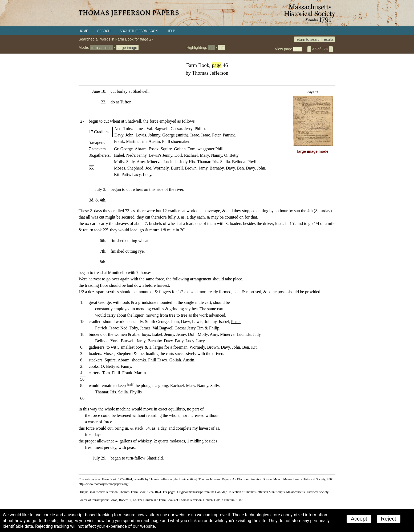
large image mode (313, 152)
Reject (389, 519)
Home (83, 31)
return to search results (314, 39)
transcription (102, 47)
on (212, 47)
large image (127, 47)
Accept (359, 519)
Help (171, 31)
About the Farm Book (139, 31)
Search (104, 31)
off (222, 47)
